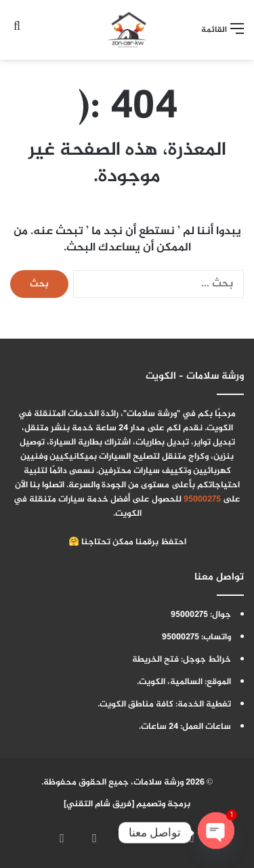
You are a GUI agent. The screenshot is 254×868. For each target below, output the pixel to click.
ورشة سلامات (158, 782)
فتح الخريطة (155, 660)
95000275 (202, 499)
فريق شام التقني (99, 804)
